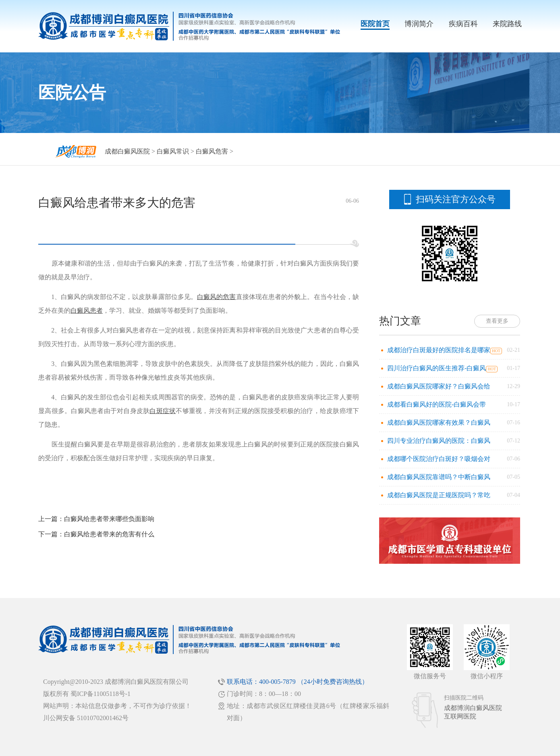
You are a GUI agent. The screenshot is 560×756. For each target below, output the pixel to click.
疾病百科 (463, 24)
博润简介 (419, 24)
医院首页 (375, 24)
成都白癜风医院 (127, 151)
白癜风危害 (212, 151)
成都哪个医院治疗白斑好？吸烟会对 (439, 459)
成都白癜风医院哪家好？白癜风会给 (439, 386)
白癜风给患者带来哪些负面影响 (109, 519)
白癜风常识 (173, 151)
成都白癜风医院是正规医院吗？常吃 (439, 495)
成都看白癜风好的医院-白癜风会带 (437, 404)
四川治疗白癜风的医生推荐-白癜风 (437, 368)
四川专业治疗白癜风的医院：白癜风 (439, 441)
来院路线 (507, 24)
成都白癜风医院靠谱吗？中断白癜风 (439, 477)
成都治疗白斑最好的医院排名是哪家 (439, 350)
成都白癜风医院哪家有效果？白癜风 (439, 423)
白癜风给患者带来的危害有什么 (109, 534)
